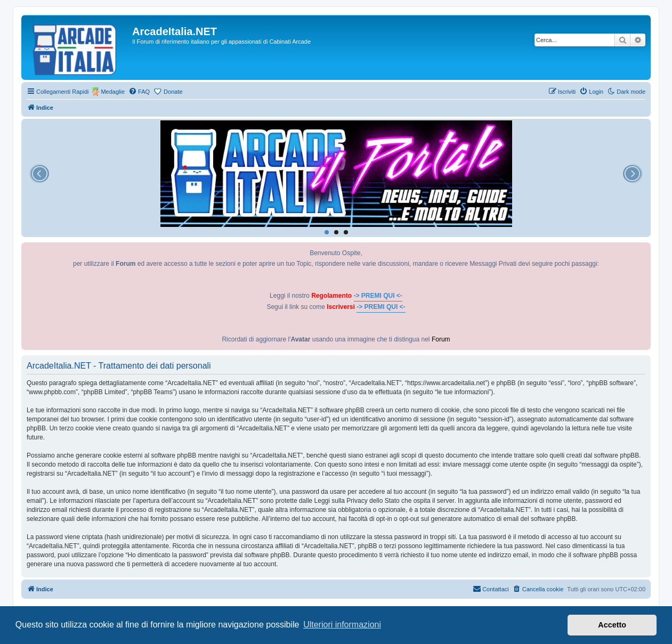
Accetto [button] (612, 625)
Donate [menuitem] (173, 92)
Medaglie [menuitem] (113, 92)
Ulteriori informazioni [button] (342, 625)
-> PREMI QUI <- (378, 296)
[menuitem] (139, 92)
